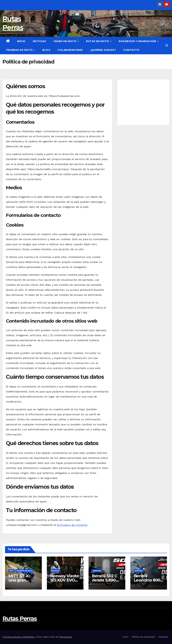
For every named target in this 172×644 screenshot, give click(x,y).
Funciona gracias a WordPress (19, 637)
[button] (167, 45)
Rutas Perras (20, 619)
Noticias (40, 41)
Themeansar (66, 637)
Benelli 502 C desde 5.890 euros (104, 580)
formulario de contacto (72, 525)
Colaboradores (70, 50)
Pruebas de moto (20, 50)
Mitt (12, 571)
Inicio (21, 41)
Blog (46, 50)
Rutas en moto (98, 41)
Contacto (131, 50)
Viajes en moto (65, 41)
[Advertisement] (143, 102)
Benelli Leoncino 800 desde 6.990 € (148, 580)
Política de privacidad (143, 637)
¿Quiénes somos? (103, 50)
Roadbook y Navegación (138, 41)
